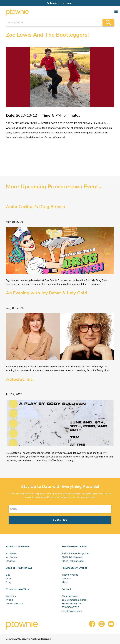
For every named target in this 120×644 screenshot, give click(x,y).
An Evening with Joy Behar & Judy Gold (47, 293)
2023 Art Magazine (72, 557)
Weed (9, 600)
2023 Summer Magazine (75, 553)
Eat (8, 575)
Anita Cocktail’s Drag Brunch (35, 207)
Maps (65, 582)
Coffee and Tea (14, 604)
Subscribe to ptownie (60, 3)
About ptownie (70, 596)
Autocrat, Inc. (20, 379)
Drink (9, 579)
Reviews (11, 561)
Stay (9, 582)
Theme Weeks (70, 575)
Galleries (11, 596)
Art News (11, 557)
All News (11, 553)
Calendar (66, 579)
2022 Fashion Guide (73, 561)
